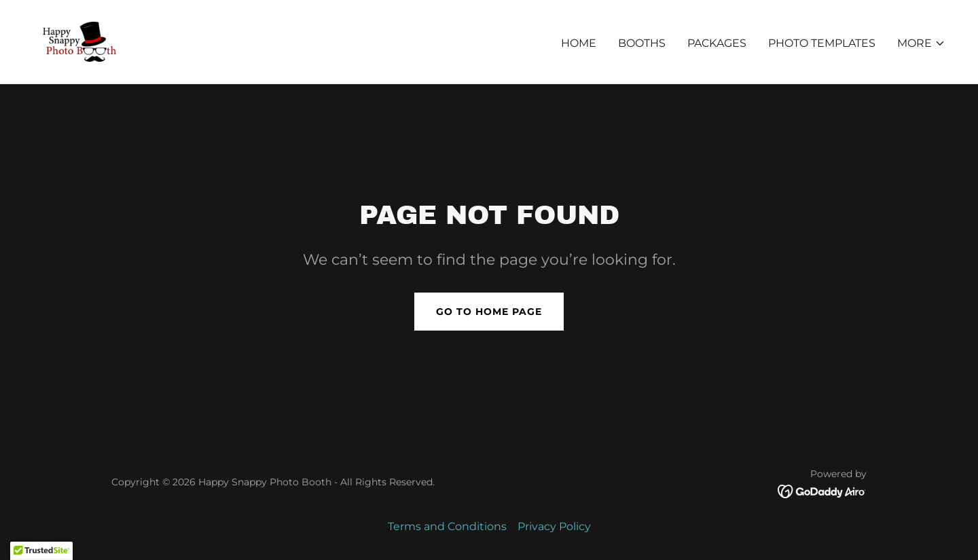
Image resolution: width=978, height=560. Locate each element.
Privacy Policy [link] (554, 526)
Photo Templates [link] (822, 43)
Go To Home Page (489, 312)
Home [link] (579, 43)
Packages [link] (717, 43)
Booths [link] (642, 43)
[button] (921, 43)
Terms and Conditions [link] (447, 526)
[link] (79, 41)
